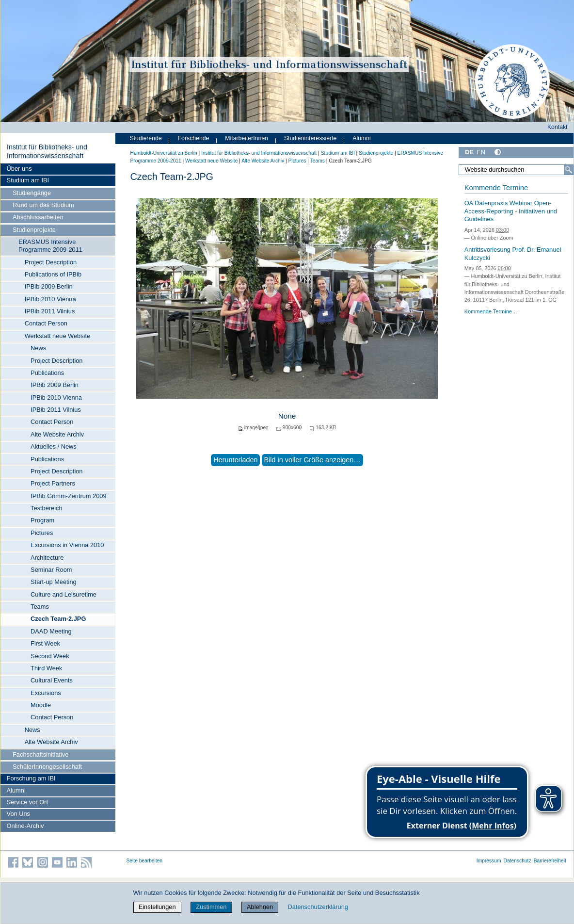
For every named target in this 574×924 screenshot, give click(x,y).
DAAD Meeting (51, 631)
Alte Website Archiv (57, 434)
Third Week (46, 668)
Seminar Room (51, 570)
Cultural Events (52, 680)
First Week (45, 643)
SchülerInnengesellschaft (47, 767)
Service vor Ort (27, 802)
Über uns (19, 169)
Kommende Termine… (491, 311)
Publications (47, 373)
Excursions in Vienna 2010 (67, 545)
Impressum (489, 861)
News (38, 348)
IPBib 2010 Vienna (50, 299)
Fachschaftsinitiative (40, 754)
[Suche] (569, 170)
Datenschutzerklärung (318, 907)
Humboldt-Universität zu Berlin (164, 153)
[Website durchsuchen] (516, 170)
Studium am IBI (28, 180)
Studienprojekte (34, 230)
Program (42, 520)
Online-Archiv (25, 826)
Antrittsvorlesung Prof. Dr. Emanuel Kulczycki (513, 254)
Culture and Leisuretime (64, 594)
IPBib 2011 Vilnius (50, 311)
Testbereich (46, 508)
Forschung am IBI (31, 778)
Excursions (46, 693)
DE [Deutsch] (469, 152)
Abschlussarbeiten (38, 217)
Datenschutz (518, 861)
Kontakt (558, 127)
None (287, 416)
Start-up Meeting (54, 582)
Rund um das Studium (43, 205)
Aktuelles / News (54, 446)
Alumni (16, 790)
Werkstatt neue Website (57, 336)
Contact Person (46, 323)
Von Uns (18, 814)
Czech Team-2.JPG (58, 619)
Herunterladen (235, 460)
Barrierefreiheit (550, 861)
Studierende (146, 138)
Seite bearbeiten (145, 861)
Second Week (50, 656)
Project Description (51, 262)
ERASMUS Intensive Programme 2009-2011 (50, 246)
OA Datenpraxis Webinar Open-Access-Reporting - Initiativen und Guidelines (511, 211)
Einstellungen (157, 907)
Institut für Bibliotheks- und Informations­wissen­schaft (47, 151)
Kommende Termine (496, 188)
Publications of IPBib (53, 274)
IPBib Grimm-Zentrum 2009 (68, 496)
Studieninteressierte (310, 138)
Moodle (41, 705)
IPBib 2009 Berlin (49, 286)
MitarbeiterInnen (247, 138)
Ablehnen (260, 907)
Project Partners (53, 483)
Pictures (42, 533)
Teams (40, 607)
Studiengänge (32, 193)
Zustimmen (211, 907)
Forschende (194, 138)
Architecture (47, 558)
